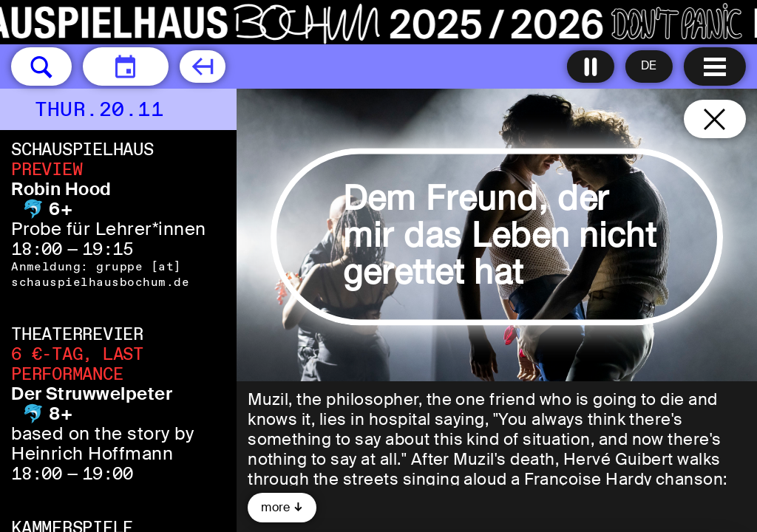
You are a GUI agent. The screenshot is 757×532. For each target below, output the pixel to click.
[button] (41, 66)
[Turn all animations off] (591, 66)
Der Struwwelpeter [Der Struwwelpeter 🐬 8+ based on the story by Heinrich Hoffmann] (92, 393)
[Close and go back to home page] (715, 119)
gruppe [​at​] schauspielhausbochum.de (100, 274)
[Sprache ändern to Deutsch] (649, 66)
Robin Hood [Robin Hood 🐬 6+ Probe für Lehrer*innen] (61, 189)
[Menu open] (715, 66)
